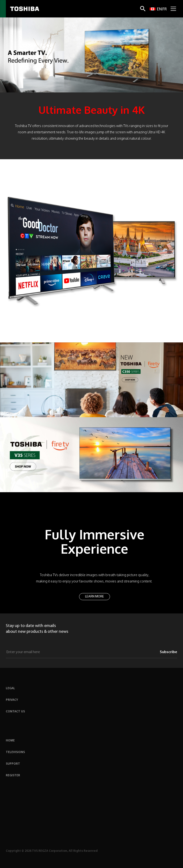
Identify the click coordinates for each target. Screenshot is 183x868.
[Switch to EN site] (156, 9)
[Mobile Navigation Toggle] (173, 9)
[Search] (143, 9)
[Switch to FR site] (165, 9)
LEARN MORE (95, 597)
